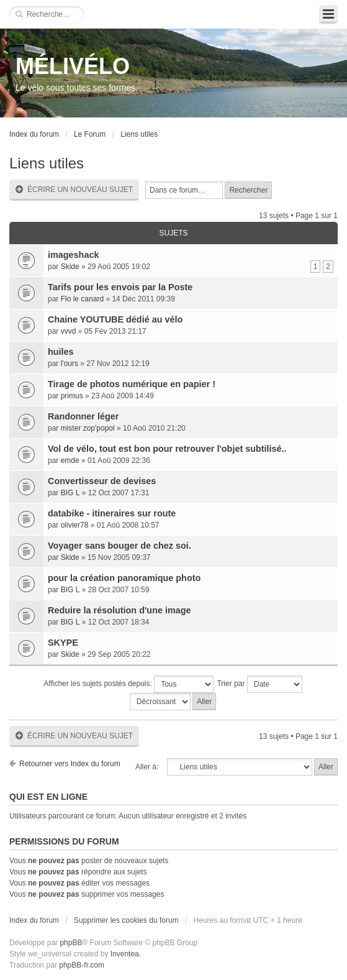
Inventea (125, 954)
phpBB (71, 943)
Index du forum (34, 134)
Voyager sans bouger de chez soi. (119, 546)
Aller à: (147, 767)
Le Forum (90, 134)
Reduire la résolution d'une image (119, 610)
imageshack (73, 255)
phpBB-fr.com (82, 965)
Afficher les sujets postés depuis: (128, 684)
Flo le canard (82, 299)
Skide (70, 267)
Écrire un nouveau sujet (74, 190)
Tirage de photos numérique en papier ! (132, 384)
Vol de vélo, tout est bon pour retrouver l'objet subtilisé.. (167, 449)
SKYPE (63, 643)
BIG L (70, 493)
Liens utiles (139, 134)
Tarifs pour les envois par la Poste (120, 287)
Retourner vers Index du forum (70, 764)
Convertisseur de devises (102, 481)
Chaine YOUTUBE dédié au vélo (115, 319)
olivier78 (75, 525)
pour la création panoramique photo (124, 578)
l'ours (70, 364)
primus (72, 396)
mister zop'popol (88, 428)
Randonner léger (83, 416)
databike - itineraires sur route (112, 513)
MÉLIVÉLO (73, 66)
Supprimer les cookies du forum (126, 920)
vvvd (69, 331)
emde (70, 460)
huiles (61, 352)
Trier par (259, 684)
